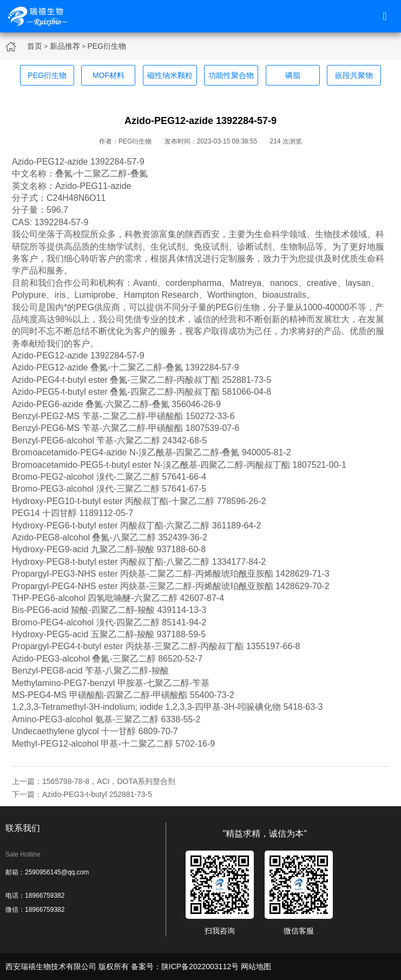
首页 (35, 46)
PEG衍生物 (107, 46)
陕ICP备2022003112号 (200, 966)
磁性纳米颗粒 (170, 75)
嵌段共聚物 (354, 75)
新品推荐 (65, 46)
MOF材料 (109, 75)
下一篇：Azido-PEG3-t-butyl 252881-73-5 (82, 794)
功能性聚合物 (231, 75)
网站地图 (256, 966)
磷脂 (293, 75)
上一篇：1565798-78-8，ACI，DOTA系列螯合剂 (94, 781)
